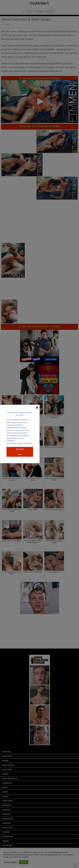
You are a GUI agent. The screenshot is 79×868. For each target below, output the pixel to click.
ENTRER (20, 449)
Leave (20, 454)
